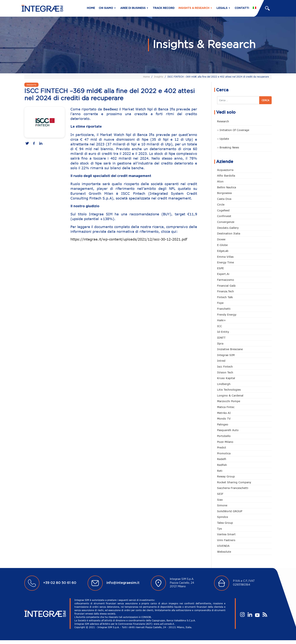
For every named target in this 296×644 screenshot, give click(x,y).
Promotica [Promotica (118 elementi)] (224, 453)
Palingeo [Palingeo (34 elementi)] (223, 424)
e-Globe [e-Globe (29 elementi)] (222, 245)
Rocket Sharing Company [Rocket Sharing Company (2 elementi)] (234, 482)
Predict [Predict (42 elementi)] (222, 447)
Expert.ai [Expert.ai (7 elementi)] (223, 274)
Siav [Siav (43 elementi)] (220, 500)
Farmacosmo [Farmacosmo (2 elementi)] (226, 280)
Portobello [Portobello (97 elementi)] (224, 436)
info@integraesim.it (123, 583)
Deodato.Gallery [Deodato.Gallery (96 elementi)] (228, 228)
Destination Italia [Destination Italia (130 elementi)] (229, 233)
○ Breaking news (228, 147)
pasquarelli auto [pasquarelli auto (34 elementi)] (228, 430)
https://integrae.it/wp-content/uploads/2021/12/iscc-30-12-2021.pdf (129, 239)
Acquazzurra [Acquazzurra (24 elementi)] (225, 170)
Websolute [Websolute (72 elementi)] (224, 552)
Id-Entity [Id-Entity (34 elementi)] (223, 332)
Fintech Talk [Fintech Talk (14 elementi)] (225, 297)
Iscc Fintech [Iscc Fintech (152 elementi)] (225, 367)
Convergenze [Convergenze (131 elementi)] (226, 222)
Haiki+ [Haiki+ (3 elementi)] (221, 320)
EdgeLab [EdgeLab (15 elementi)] (223, 251)
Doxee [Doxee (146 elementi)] (221, 239)
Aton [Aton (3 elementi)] (220, 181)
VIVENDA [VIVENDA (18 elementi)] (223, 546)
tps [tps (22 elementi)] (219, 529)
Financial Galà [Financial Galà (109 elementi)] (226, 286)
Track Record (164, 8)
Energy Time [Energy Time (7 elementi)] (225, 262)
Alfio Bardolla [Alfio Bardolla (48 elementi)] (226, 176)
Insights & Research (194, 8)
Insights (159, 77)
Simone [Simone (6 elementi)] (222, 505)
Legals (222, 8)
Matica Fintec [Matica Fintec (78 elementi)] (226, 407)
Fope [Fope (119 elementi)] (220, 303)
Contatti (242, 8)
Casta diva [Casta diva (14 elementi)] (224, 199)
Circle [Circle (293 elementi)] (221, 204)
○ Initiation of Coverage (233, 130)
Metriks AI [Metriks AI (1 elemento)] (224, 413)
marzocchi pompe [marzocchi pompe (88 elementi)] (229, 401)
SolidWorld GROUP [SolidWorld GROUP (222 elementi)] (230, 511)
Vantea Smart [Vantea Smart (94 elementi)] (226, 534)
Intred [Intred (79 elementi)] (221, 361)
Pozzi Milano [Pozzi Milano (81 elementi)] (225, 442)
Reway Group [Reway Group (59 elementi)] (226, 476)
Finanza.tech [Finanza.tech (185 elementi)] (225, 291)
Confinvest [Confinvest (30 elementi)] (224, 216)
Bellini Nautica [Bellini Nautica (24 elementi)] (227, 187)
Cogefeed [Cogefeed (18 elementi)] (223, 210)
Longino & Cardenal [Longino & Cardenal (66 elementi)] (230, 395)
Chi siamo (106, 8)
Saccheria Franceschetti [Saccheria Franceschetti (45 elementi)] (233, 488)
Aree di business (133, 8)
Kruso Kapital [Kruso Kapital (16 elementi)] (226, 378)
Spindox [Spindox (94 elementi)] (223, 517)
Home (91, 8)
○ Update (223, 139)
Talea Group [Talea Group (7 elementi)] (225, 523)
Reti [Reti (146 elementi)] (220, 471)
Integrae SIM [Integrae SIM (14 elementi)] (226, 355)
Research (223, 121)
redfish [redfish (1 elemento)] (222, 465)
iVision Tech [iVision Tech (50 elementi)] (225, 372)
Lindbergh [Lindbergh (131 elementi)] (224, 384)
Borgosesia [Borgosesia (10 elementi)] (224, 193)
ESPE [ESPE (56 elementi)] (220, 268)
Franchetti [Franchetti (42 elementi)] (224, 309)
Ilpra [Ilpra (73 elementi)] (220, 343)
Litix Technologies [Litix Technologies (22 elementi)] (229, 390)
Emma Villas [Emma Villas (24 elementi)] (225, 257)
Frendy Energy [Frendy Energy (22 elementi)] (227, 315)
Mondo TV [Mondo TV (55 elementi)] (224, 419)
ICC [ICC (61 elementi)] (220, 326)
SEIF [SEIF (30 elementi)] (220, 494)
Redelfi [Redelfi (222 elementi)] (222, 459)
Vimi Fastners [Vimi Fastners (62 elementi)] (226, 540)
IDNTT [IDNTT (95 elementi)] (221, 338)
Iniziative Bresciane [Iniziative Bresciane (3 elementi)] (230, 349)
